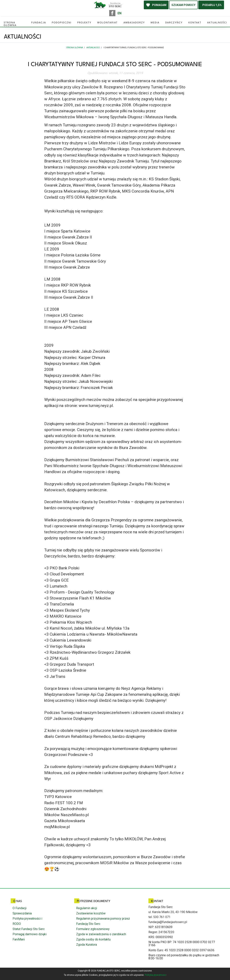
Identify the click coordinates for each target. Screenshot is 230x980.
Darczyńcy (174, 23)
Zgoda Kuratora (86, 945)
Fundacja (39, 23)
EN (119, 13)
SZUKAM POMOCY (183, 5)
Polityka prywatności (156, 975)
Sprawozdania (22, 913)
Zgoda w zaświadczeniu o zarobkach (101, 934)
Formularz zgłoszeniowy (93, 929)
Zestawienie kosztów (91, 913)
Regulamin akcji (87, 908)
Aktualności (217, 23)
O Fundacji (20, 908)
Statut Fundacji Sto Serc (29, 929)
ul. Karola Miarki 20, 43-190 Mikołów (173, 912)
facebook (112, 13)
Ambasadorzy (134, 23)
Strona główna (10, 23)
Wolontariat (107, 23)
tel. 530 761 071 (159, 917)
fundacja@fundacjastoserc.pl (168, 922)
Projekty (84, 23)
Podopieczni (62, 23)
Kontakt (195, 23)
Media (155, 23)
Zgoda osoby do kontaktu (93, 939)
